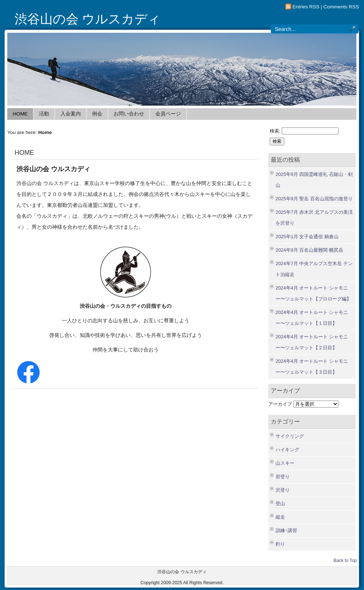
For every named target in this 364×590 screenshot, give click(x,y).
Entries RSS (306, 7)
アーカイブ (280, 404)
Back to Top (345, 560)
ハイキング (287, 450)
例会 (97, 114)
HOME (20, 114)
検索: (275, 131)
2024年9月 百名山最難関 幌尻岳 (309, 250)
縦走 (280, 517)
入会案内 (71, 114)
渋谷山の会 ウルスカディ (88, 19)
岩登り (283, 477)
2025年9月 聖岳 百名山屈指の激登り (314, 199)
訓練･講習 (286, 530)
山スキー (285, 463)
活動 (44, 114)
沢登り (283, 490)
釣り (280, 544)
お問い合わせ (129, 114)
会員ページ (168, 114)
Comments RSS (341, 7)
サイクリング (290, 436)
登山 (280, 504)
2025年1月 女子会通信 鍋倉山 (307, 237)
